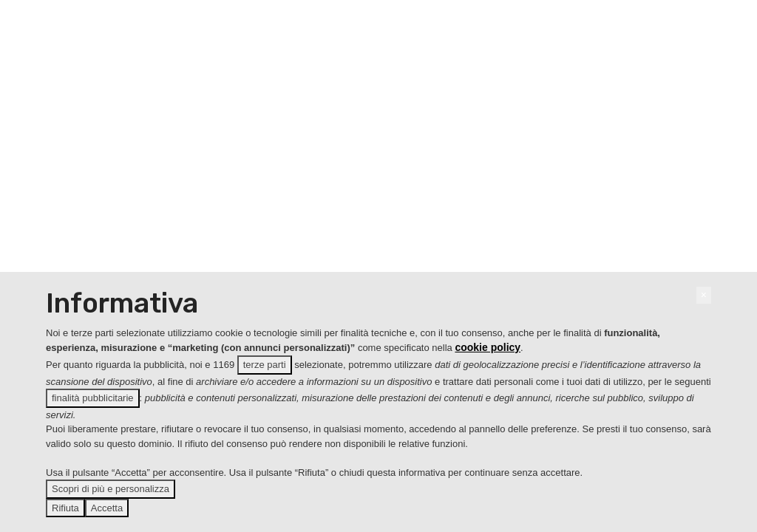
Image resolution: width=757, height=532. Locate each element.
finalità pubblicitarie (93, 398)
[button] (704, 295)
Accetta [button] (107, 508)
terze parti (265, 365)
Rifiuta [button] (65, 508)
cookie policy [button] (488, 347)
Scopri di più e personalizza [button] (111, 489)
